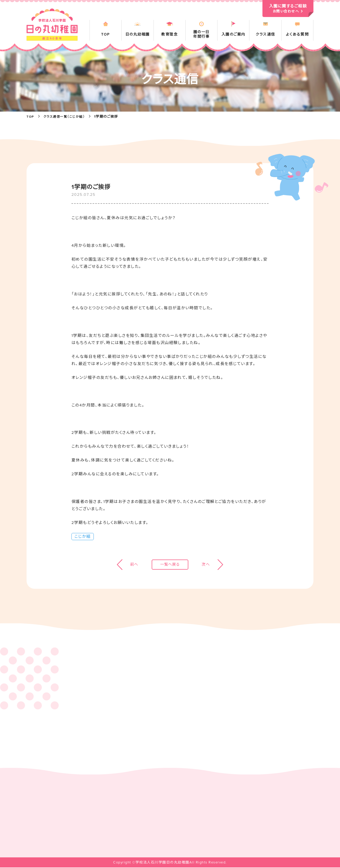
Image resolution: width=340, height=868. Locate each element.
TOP (31, 117)
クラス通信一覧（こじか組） (67, 117)
